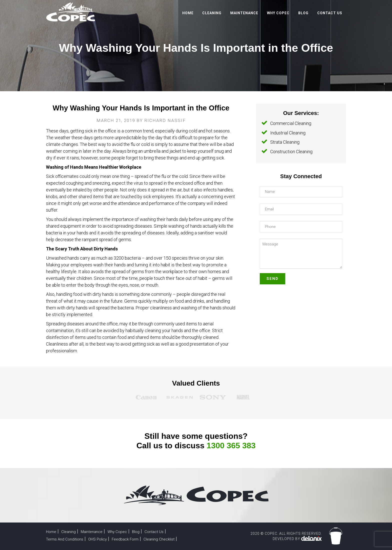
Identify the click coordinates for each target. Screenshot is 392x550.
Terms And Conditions (65, 539)
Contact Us (157, 532)
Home (51, 532)
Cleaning (69, 532)
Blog (138, 532)
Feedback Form (128, 539)
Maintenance (93, 532)
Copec (71, 12)
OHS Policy (99, 539)
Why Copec (119, 532)
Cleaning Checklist (163, 539)
